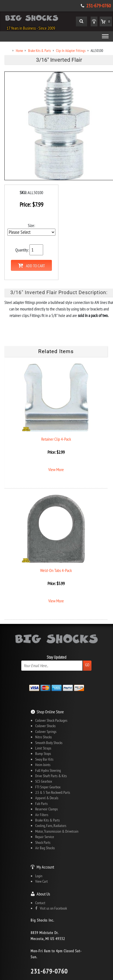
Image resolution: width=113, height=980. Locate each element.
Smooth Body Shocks (49, 743)
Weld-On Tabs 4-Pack (56, 570)
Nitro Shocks (44, 737)
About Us (43, 894)
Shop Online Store (50, 712)
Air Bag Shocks (45, 848)
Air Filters (42, 815)
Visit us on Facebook (51, 908)
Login (39, 876)
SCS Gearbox (44, 781)
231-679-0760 (99, 6)
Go (87, 665)
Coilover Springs (46, 732)
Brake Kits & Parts (47, 820)
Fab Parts (41, 804)
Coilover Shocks (45, 726)
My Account (45, 867)
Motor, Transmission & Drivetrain (57, 831)
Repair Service (45, 837)
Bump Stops (43, 754)
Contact (40, 903)
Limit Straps (43, 748)
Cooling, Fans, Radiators (51, 826)
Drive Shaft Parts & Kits (51, 776)
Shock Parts (43, 842)
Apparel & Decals (47, 798)
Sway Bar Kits (44, 759)
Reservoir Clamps (47, 809)
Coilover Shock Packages (51, 720)
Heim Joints (43, 765)
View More (56, 469)
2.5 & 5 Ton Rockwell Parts (53, 792)
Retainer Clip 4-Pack (56, 439)
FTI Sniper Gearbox (48, 787)
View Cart (41, 881)
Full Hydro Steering (48, 770)
